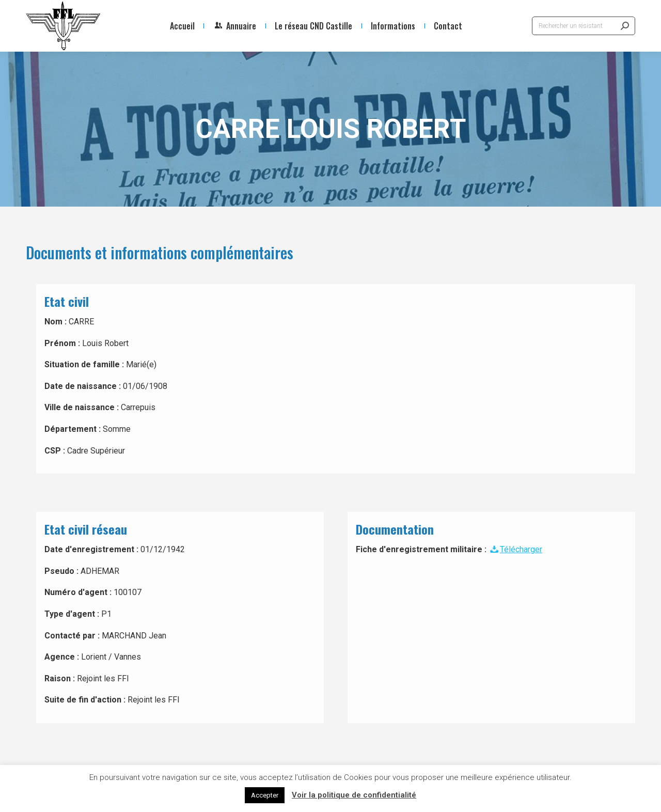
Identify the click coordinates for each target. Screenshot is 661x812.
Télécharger (515, 549)
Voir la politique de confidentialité (354, 795)
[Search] (584, 26)
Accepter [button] (265, 795)
